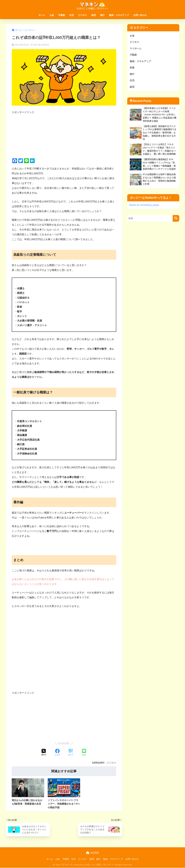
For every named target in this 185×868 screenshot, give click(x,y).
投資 (132, 68)
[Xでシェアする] (44, 753)
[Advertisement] (64, 135)
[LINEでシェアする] (84, 753)
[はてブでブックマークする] (71, 753)
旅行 (102, 15)
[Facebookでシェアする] (57, 753)
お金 (52, 15)
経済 (94, 15)
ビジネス (83, 15)
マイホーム (136, 49)
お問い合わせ (140, 15)
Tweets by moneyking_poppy (145, 209)
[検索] (176, 222)
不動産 (62, 15)
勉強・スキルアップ (119, 15)
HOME (92, 853)
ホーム (42, 15)
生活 (72, 15)
